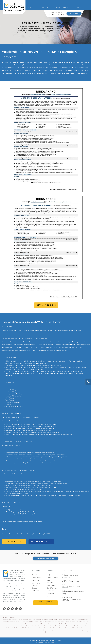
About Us (35, 575)
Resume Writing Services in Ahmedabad (34, 632)
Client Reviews (52, 591)
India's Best (36, 580)
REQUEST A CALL (74, 14)
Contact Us (50, 594)
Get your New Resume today (46, 558)
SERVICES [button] (30, 7)
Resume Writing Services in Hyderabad (77, 630)
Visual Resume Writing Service (16, 626)
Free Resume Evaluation (53, 632)
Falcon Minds (36, 578)
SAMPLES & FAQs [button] (62, 7)
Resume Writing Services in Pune (12, 632)
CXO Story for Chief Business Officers (32, 628)
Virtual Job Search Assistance (57, 626)
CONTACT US (80, 7)
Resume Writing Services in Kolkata (33, 630)
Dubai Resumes (52, 588)
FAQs (49, 575)
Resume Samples (53, 578)
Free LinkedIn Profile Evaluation (70, 632)
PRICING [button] (45, 7)
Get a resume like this (46, 305)
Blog (48, 596)
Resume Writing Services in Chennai (12, 630)
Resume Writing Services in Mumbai (78, 628)
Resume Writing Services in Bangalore (55, 630)
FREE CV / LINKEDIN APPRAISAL (45, 603)
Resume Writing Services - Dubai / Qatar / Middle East (25, 624)
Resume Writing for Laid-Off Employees (37, 626)
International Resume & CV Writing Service (40, 620)
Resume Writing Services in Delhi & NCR (55, 628)
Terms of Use (39, 642)
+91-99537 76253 (58, 14)
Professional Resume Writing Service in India (15, 620)
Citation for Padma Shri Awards (75, 626)
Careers (34, 588)
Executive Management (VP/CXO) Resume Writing (67, 620)
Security (53, 642)
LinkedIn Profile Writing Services (29, 622)
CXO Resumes (52, 585)
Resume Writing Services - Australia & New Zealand (55, 624)
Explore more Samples (41, 542)
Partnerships (36, 591)
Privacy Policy (47, 642)
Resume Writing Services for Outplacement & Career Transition (57, 622)
